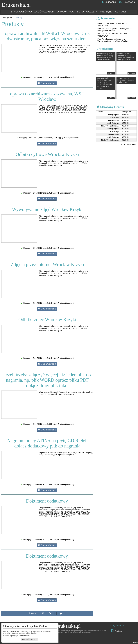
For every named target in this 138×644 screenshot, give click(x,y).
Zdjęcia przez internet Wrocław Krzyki (47, 265)
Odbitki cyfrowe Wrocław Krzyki (47, 154)
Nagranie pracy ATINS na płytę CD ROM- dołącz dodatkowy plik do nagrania (47, 443)
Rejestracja (127, 2)
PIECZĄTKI (106, 12)
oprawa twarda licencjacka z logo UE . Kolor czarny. (126, 80)
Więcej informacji (66, 77)
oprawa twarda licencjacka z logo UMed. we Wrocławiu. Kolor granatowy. (126, 57)
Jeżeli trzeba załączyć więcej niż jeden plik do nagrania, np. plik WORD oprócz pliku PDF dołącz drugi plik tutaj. (47, 380)
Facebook (116, 630)
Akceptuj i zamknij (29, 639)
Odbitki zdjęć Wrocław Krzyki (47, 320)
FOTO (80, 12)
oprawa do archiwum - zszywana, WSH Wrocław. (47, 97)
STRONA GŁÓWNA (21, 12)
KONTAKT (121, 12)
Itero (135, 643)
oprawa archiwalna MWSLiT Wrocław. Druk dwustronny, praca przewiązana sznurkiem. (47, 36)
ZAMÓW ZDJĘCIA (44, 12)
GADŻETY (92, 12)
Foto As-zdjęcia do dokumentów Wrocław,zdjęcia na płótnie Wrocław (113, 40)
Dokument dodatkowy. (47, 501)
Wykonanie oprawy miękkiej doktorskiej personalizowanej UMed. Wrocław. (105, 57)
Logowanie (109, 2)
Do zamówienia (47, 83)
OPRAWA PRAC (66, 12)
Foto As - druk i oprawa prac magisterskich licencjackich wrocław (116, 30)
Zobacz (124, 144)
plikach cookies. (24, 636)
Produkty (19, 18)
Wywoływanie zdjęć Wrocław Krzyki (47, 209)
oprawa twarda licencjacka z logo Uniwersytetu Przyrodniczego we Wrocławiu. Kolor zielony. (105, 83)
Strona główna (7, 18)
